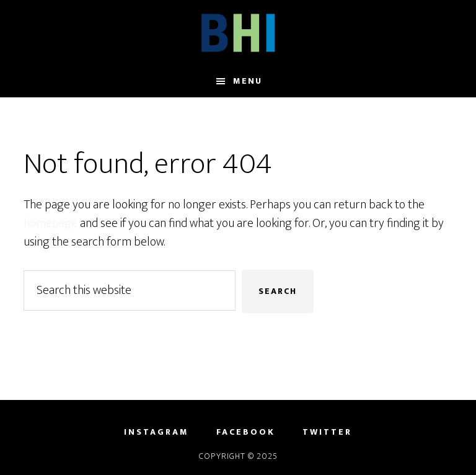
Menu (248, 81)
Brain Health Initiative (238, 33)
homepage (51, 223)
